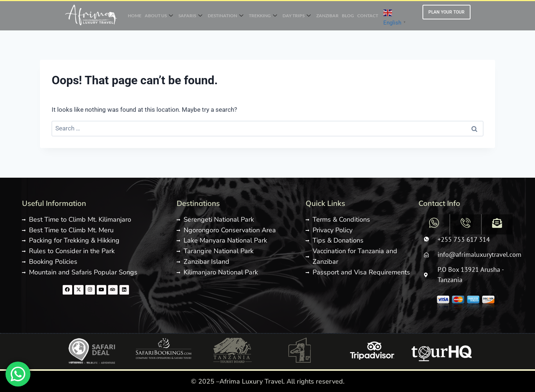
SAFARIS (190, 16)
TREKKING (263, 16)
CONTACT (369, 16)
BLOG (349, 16)
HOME (133, 16)
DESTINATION (225, 16)
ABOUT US (158, 16)
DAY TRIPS (297, 16)
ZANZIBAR (328, 16)
